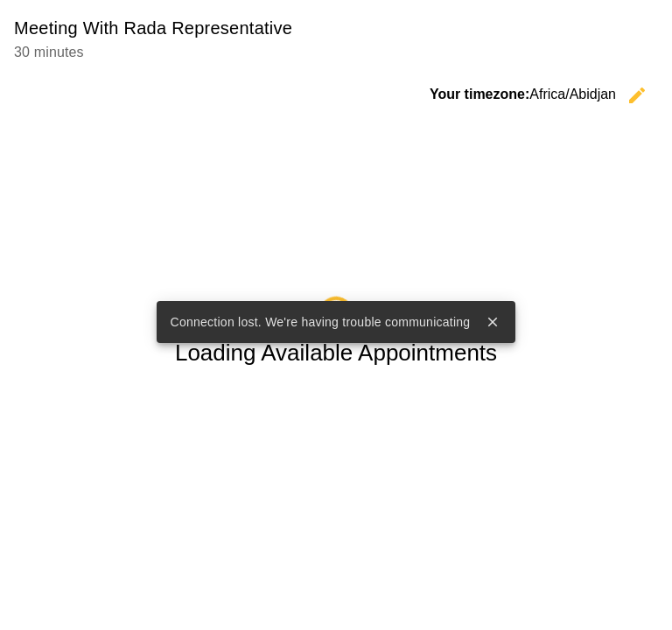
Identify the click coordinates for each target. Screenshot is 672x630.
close (493, 322)
